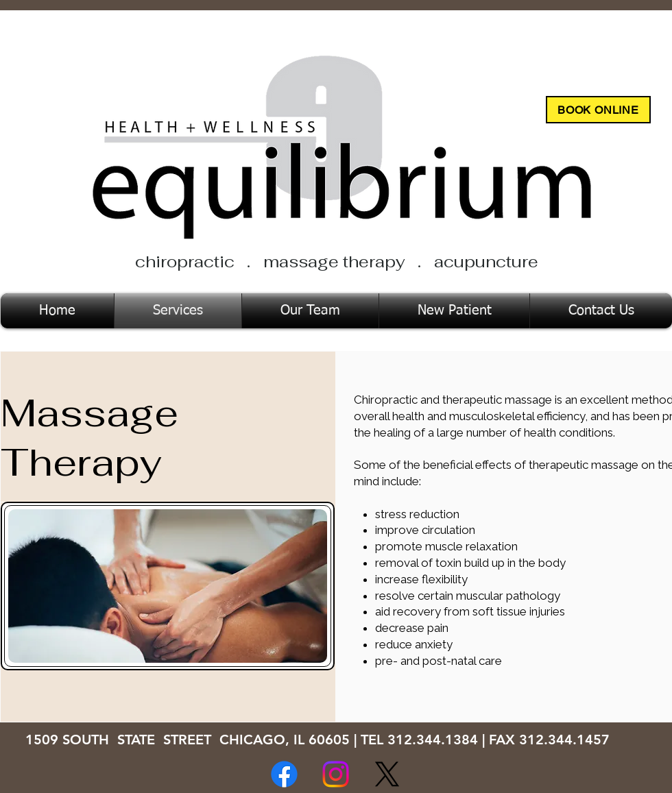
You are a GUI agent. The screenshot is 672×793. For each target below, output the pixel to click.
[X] (387, 774)
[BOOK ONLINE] (598, 110)
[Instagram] (336, 774)
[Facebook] (284, 774)
